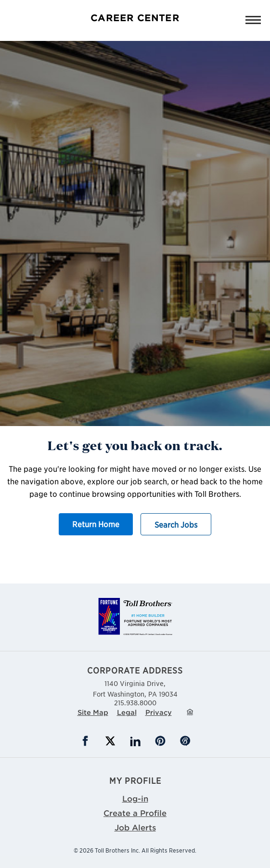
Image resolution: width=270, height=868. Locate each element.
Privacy (159, 712)
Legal (127, 712)
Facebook (85, 741)
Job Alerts (135, 827)
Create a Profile (135, 813)
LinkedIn (135, 741)
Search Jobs (176, 524)
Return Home (96, 524)
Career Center (135, 18)
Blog (185, 741)
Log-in (135, 798)
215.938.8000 (135, 702)
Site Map (93, 712)
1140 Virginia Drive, (135, 688)
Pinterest (160, 741)
